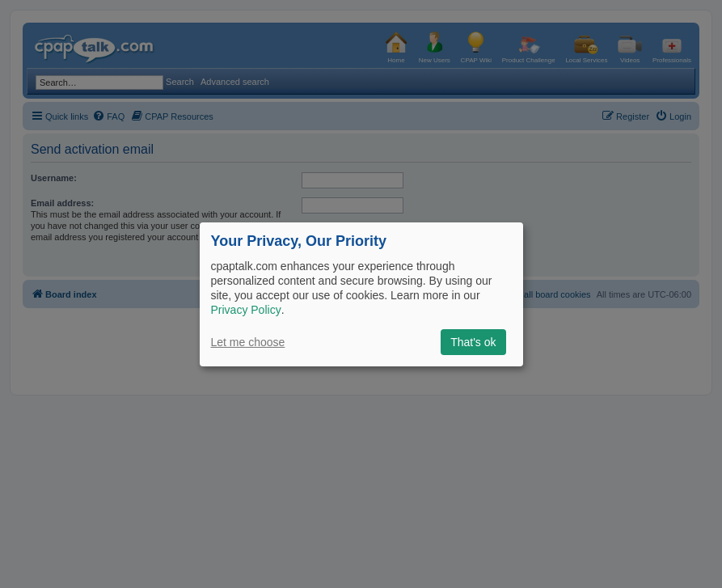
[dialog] (361, 294)
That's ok (473, 342)
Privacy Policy (246, 310)
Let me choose (248, 342)
